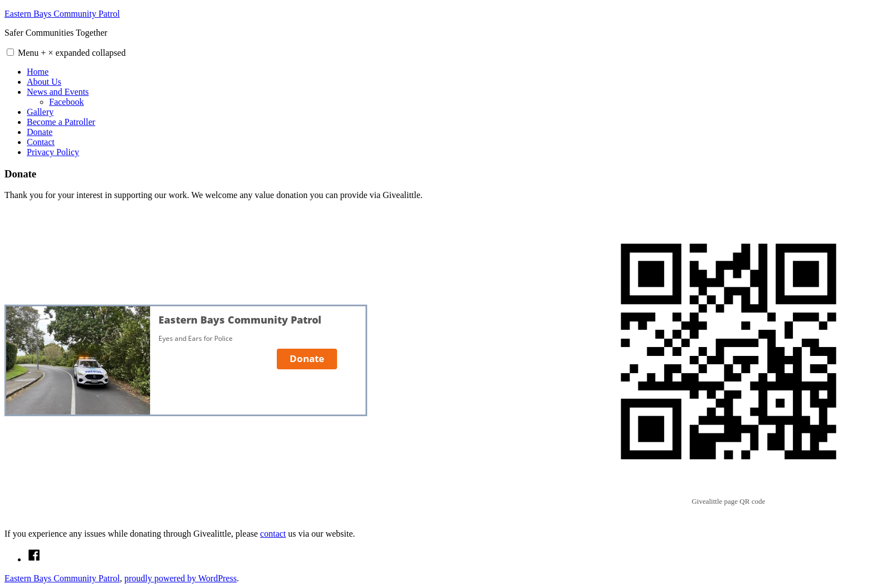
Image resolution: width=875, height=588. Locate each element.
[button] (10, 52)
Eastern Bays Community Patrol (62, 14)
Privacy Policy (53, 152)
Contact (41, 142)
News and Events (58, 92)
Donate (40, 132)
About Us (44, 82)
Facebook (66, 102)
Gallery (40, 112)
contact (273, 534)
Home (38, 72)
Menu (72, 53)
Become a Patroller (61, 122)
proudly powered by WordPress (181, 578)
